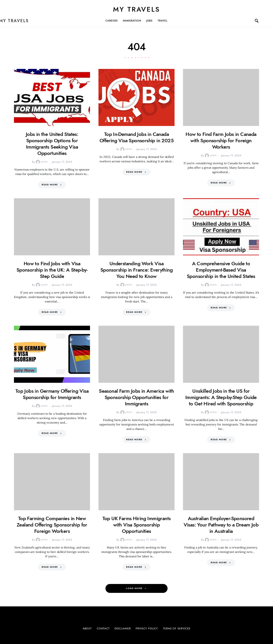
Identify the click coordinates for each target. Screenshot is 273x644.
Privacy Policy (147, 629)
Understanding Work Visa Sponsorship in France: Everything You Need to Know (136, 270)
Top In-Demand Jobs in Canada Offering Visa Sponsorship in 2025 (136, 137)
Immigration (132, 21)
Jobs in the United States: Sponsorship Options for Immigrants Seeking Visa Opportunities (52, 144)
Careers (111, 21)
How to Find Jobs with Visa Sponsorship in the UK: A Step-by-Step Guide (52, 270)
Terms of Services (177, 629)
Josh (42, 162)
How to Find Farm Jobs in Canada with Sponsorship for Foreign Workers (221, 140)
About (87, 629)
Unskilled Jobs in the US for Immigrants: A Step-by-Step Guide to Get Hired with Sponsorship (221, 397)
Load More (134, 588)
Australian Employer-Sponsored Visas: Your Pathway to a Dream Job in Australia (221, 525)
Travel (162, 21)
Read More (50, 185)
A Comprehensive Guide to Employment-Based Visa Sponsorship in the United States (221, 270)
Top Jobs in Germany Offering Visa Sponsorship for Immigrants (52, 394)
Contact (103, 629)
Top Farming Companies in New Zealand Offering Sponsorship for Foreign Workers (52, 525)
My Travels (137, 9)
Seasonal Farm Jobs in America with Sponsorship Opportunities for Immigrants (136, 397)
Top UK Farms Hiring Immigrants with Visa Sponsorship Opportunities (137, 525)
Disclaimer (123, 629)
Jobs (149, 21)
